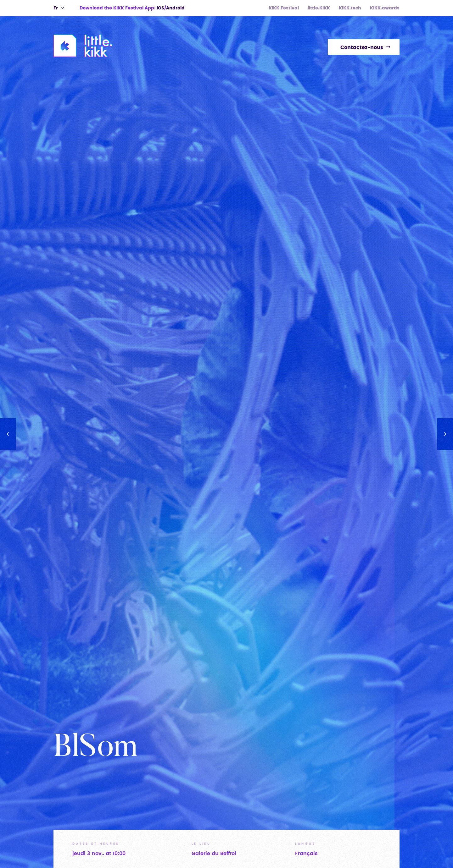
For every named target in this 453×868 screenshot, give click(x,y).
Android (175, 8)
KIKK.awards (385, 8)
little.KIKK (319, 8)
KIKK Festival (284, 8)
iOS (160, 8)
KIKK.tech (350, 8)
